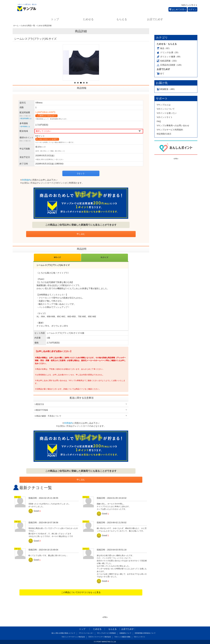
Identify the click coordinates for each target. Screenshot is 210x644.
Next (95, 62)
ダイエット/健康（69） (169, 57)
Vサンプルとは (164, 105)
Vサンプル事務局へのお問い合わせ (173, 126)
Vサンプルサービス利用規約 (170, 130)
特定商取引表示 (164, 134)
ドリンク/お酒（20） (168, 52)
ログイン (192, 9)
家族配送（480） (166, 89)
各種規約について (125, 633)
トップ (55, 19)
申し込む (81, 234)
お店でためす (155, 19)
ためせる (88, 19)
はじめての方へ (178, 9)
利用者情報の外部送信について (145, 633)
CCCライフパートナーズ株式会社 (100, 637)
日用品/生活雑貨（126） (170, 65)
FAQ (159, 121)
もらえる (122, 19)
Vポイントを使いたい (167, 113)
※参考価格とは (25, 126)
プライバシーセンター (86, 633)
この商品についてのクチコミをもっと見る (81, 592)
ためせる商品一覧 (28, 26)
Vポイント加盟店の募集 (123, 637)
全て (161, 74)
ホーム (16, 26)
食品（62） (164, 48)
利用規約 (26, 180)
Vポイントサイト (189, 5)
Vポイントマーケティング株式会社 (73, 637)
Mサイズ (57, 257)
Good (34, 511)
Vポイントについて (166, 109)
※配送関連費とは (26, 118)
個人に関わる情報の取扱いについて (63, 633)
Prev (67, 62)
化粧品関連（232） (167, 61)
